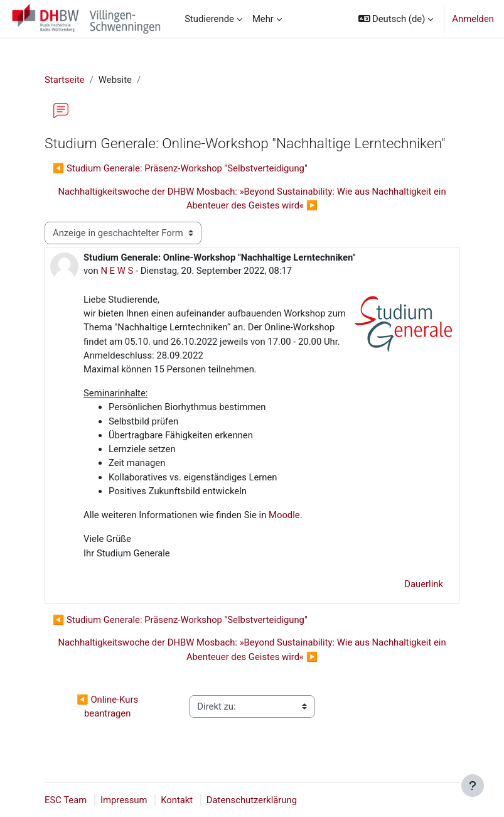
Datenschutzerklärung (252, 800)
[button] (396, 19)
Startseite (65, 80)
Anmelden (473, 19)
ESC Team (66, 800)
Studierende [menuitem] (209, 19)
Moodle (283, 515)
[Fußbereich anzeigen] (473, 786)
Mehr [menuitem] (263, 19)
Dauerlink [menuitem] (424, 584)
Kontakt (177, 800)
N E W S (117, 271)
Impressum (124, 800)
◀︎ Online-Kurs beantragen (108, 706)
